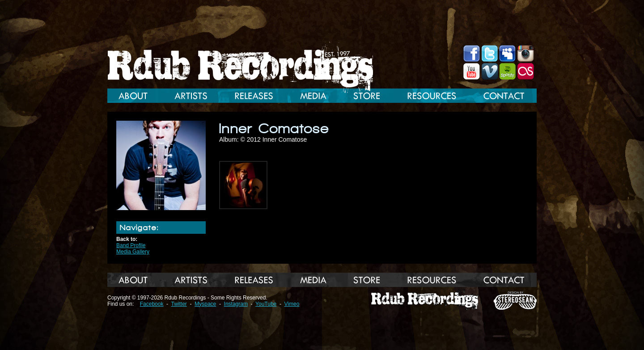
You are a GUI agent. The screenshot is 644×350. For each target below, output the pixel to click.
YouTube (266, 304)
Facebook (152, 304)
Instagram (236, 304)
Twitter (179, 304)
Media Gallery (133, 252)
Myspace (205, 304)
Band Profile (131, 245)
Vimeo (292, 304)
